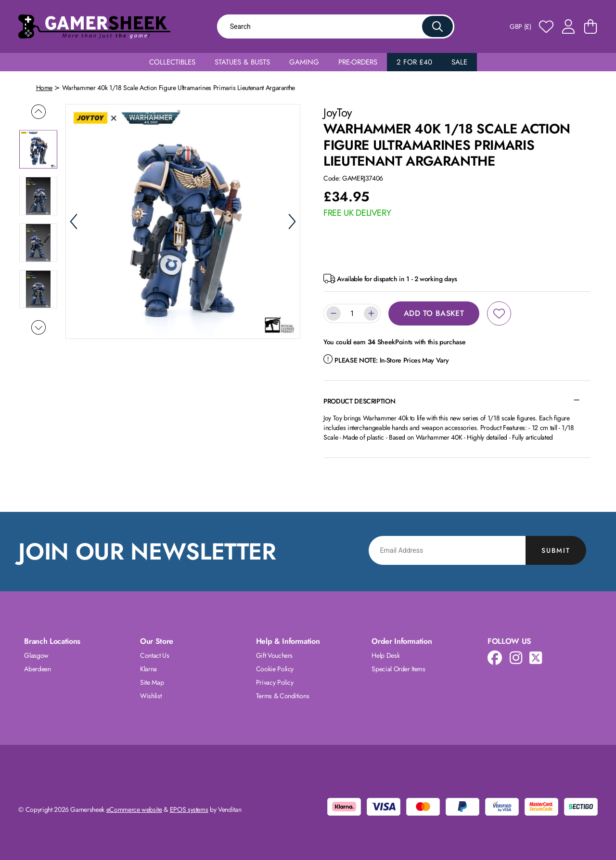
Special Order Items (398, 669)
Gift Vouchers (274, 655)
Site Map (152, 682)
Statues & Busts (242, 62)
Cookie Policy (275, 669)
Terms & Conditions (283, 696)
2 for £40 (414, 62)
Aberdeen (37, 669)
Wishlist (151, 696)
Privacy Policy (275, 682)
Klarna (148, 669)
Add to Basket (434, 313)
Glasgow (36, 655)
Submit (556, 550)
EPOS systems (189, 809)
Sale (459, 62)
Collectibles (172, 62)
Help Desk (385, 655)
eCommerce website (134, 809)
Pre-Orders (358, 62)
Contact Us (155, 655)
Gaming (304, 62)
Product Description (359, 401)
